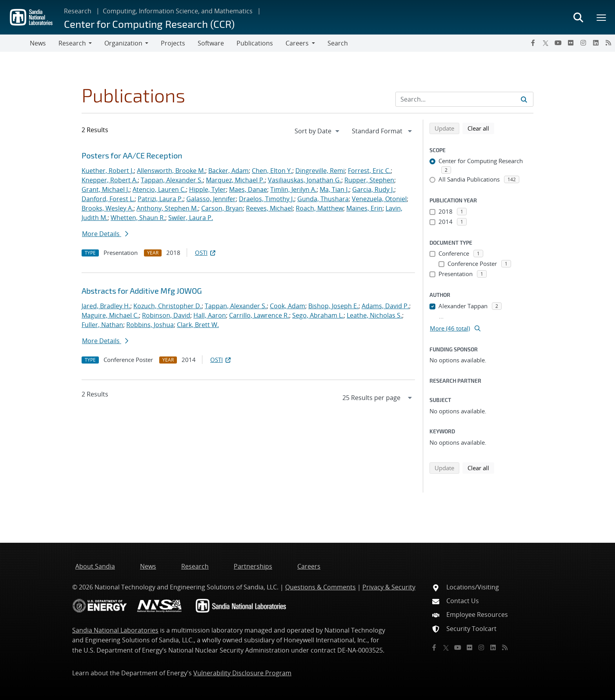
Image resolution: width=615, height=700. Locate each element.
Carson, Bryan (222, 208)
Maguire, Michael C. (110, 315)
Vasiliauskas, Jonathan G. (305, 180)
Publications (255, 43)
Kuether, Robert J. (108, 171)
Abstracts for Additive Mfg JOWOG (142, 291)
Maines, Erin (364, 208)
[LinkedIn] (596, 43)
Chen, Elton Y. (272, 171)
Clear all (481, 128)
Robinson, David (166, 315)
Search (338, 43)
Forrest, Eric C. (369, 171)
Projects (173, 43)
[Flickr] (571, 43)
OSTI (206, 253)
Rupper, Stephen (369, 180)
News (38, 43)
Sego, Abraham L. (318, 315)
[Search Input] (464, 99)
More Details (105, 234)
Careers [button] (297, 43)
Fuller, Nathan (102, 325)
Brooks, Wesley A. (107, 208)
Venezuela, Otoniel (379, 199)
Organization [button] (123, 43)
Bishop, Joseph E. (333, 306)
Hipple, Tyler (207, 189)
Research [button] (72, 43)
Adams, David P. (385, 306)
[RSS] (608, 43)
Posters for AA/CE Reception (132, 155)
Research (78, 11)
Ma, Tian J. (334, 189)
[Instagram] (583, 43)
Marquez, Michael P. (235, 180)
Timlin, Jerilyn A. (293, 189)
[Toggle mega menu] (602, 17)
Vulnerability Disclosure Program (242, 673)
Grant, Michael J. (106, 189)
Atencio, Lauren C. (159, 189)
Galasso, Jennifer (211, 199)
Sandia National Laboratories (115, 630)
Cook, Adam (287, 306)
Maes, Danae (248, 189)
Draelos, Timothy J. (267, 199)
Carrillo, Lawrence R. (259, 315)
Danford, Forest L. (108, 199)
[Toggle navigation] (15, 43)
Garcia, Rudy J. (373, 189)
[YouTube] (558, 43)
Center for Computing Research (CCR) (149, 24)
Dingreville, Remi (320, 171)
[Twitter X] (546, 43)
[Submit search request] (524, 99)
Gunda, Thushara (323, 199)
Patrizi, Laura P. (160, 199)
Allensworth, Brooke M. (171, 171)
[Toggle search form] (578, 17)
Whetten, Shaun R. (138, 218)
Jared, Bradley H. (106, 306)
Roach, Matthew (319, 208)
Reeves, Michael (269, 208)
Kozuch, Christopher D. (167, 306)
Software (211, 43)
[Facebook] (533, 43)
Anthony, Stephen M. (167, 208)
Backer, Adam (228, 171)
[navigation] (318, 131)
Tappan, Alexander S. (172, 180)
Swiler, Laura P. (191, 218)
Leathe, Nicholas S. (374, 315)
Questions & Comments (320, 587)
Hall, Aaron (210, 315)
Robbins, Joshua (150, 325)
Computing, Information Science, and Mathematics (178, 11)
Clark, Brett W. (198, 325)
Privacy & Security (389, 587)
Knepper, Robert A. (110, 180)
